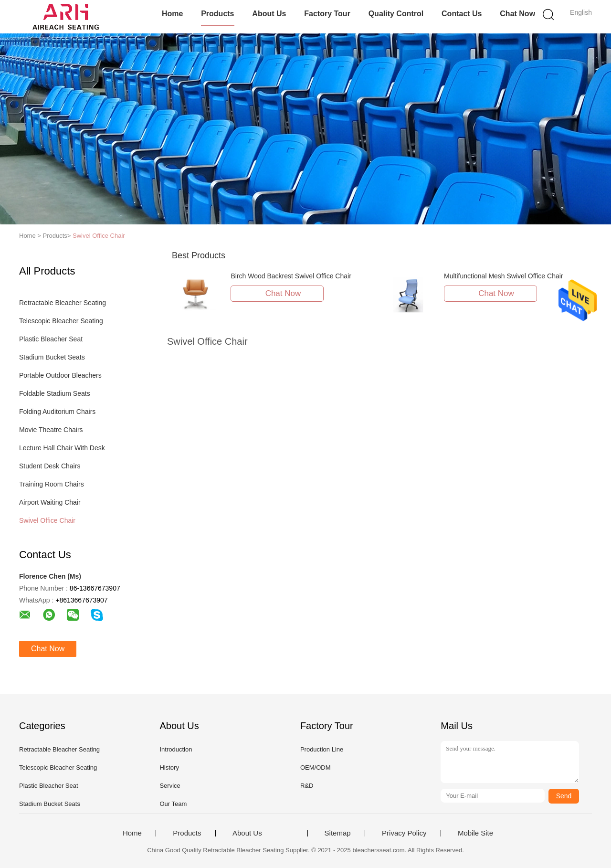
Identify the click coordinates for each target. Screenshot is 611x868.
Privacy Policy (404, 833)
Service (170, 786)
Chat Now (517, 14)
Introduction (176, 749)
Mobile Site (475, 833)
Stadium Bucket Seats (52, 357)
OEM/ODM (316, 767)
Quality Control (396, 14)
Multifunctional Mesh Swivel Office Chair (504, 276)
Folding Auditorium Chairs (57, 412)
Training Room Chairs (52, 484)
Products (217, 14)
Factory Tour (327, 14)
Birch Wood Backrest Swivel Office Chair (291, 276)
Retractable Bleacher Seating (63, 303)
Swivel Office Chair (99, 236)
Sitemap (338, 833)
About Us (269, 14)
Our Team (173, 804)
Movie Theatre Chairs (51, 430)
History (169, 767)
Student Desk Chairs (50, 466)
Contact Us (462, 14)
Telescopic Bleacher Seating (61, 321)
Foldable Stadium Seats (55, 393)
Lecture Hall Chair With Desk (62, 448)
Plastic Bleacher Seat (51, 339)
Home (172, 14)
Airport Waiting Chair (50, 502)
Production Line (322, 749)
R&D (307, 786)
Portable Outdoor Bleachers (60, 375)
